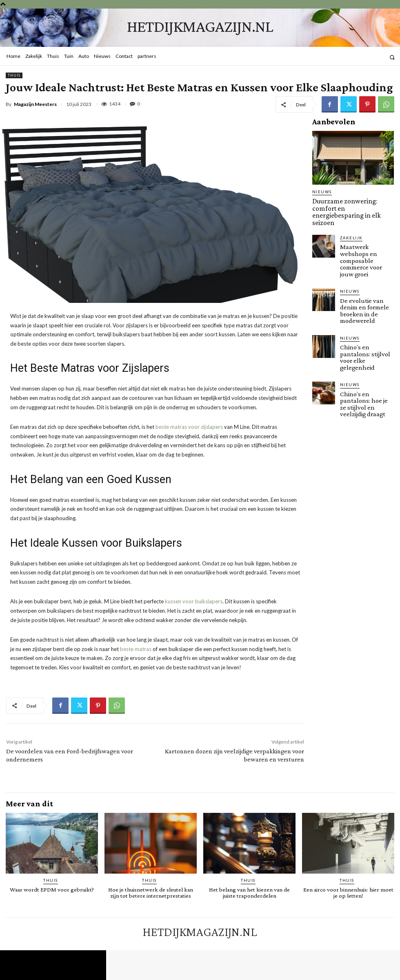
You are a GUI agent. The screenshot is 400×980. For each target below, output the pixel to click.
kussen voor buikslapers (194, 601)
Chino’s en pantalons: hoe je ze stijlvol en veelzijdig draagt (365, 351)
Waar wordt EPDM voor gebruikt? (52, 889)
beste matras (136, 649)
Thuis (14, 75)
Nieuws (321, 192)
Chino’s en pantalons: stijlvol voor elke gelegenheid (365, 314)
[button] (392, 57)
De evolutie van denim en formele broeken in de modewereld (366, 278)
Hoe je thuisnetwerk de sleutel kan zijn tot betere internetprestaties (151, 892)
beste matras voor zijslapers (189, 427)
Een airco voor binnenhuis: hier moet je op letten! (348, 892)
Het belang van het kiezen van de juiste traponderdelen (250, 892)
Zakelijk (350, 221)
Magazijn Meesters (35, 104)
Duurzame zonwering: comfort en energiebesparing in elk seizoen (352, 203)
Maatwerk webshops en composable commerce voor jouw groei (365, 238)
